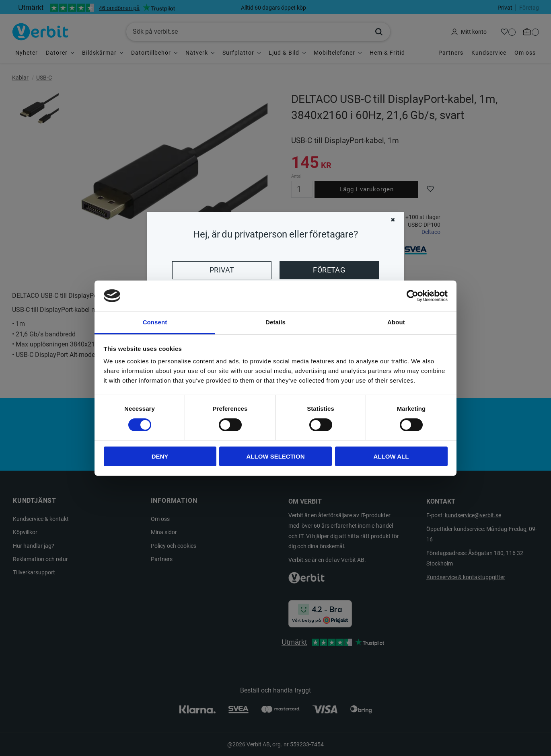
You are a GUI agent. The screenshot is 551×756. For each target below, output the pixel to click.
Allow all (391, 456)
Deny (160, 456)
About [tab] (396, 322)
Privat (222, 270)
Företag (329, 270)
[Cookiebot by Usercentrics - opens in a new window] (412, 296)
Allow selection (276, 456)
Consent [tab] (155, 322)
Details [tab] (275, 322)
